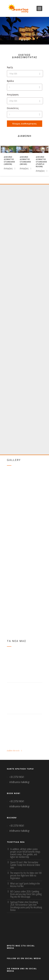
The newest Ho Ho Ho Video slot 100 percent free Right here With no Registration (26, 875)
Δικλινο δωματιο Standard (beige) (25, 160)
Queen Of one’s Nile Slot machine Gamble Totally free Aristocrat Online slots (25, 865)
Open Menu (39, 8)
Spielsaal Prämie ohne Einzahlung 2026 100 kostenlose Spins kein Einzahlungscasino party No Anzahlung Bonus (26, 906)
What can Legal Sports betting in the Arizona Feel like (25, 885)
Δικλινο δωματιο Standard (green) (9, 160)
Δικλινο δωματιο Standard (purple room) (41, 162)
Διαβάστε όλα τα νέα (15, 751)
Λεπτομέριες (10, 168)
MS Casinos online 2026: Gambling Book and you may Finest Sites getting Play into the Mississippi (26, 894)
